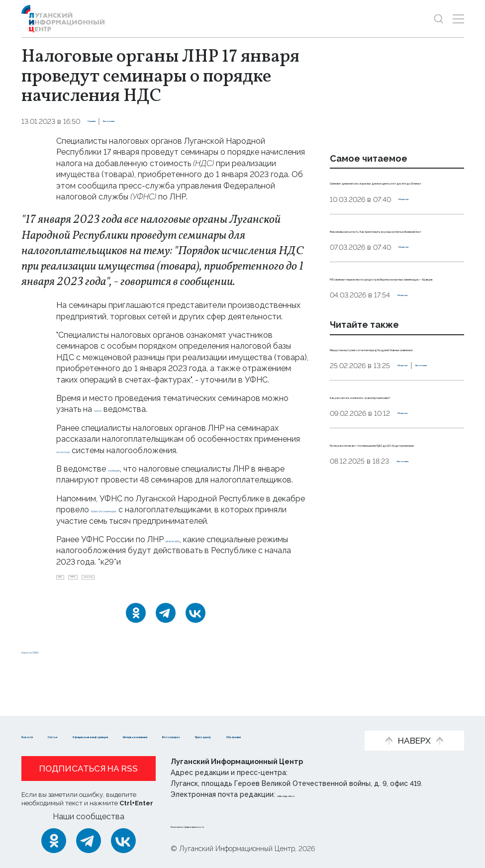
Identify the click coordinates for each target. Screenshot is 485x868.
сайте (105, 409)
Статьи (86, 721)
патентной (77, 450)
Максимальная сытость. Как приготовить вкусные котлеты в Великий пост (395, 263)
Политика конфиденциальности (231, 825)
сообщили (128, 469)
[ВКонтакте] (195, 632)
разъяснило (188, 550)
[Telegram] (166, 632)
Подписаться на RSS (89, 769)
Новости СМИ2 (51, 670)
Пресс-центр (121, 735)
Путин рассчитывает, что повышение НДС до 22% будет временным (395, 577)
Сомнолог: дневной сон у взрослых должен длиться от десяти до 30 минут (393, 193)
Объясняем (188, 735)
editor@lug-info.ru (311, 794)
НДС (69, 592)
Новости (39, 721)
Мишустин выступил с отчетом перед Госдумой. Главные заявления (396, 436)
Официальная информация (171, 721)
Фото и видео (50, 735)
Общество (418, 221)
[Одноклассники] (136, 632)
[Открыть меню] (458, 19)
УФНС (101, 592)
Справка (103, 121)
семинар (140, 592)
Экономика (146, 121)
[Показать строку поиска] (438, 19)
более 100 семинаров (133, 521)
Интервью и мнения (283, 721)
